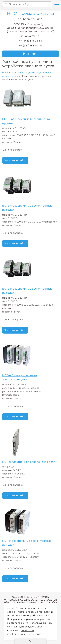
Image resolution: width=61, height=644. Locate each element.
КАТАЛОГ (19, 73)
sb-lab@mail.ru (31, 36)
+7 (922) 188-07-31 (31, 46)
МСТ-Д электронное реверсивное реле (29, 462)
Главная (7, 73)
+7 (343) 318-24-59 (31, 41)
